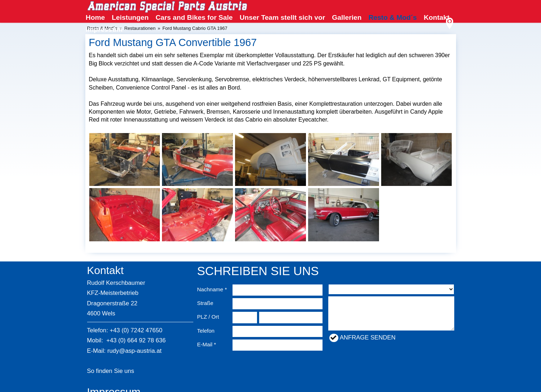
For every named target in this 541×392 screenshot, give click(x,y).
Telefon (206, 331)
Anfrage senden (368, 338)
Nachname (210, 289)
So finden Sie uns (111, 371)
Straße (205, 303)
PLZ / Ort (208, 317)
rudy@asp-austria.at (134, 351)
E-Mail (205, 344)
